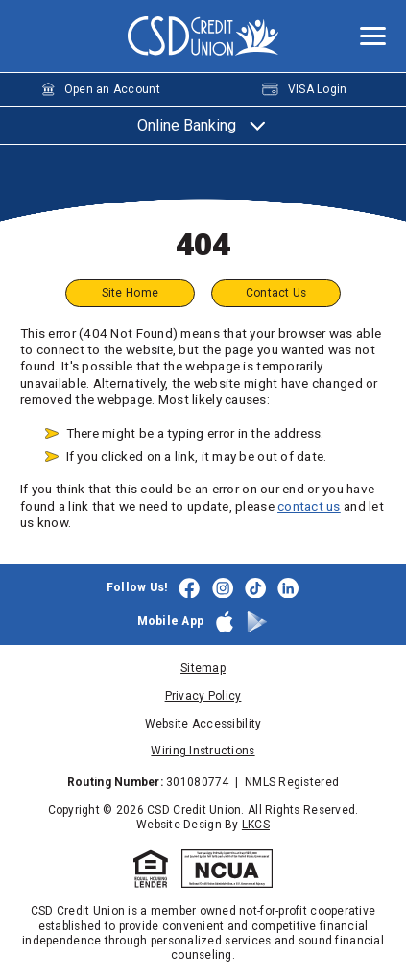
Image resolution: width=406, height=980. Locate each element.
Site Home (129, 293)
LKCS (256, 825)
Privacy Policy (203, 696)
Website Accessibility (203, 724)
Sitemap (203, 668)
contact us (309, 506)
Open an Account (101, 89)
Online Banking (203, 125)
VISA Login (305, 89)
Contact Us (276, 293)
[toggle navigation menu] (366, 36)
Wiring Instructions (203, 752)
